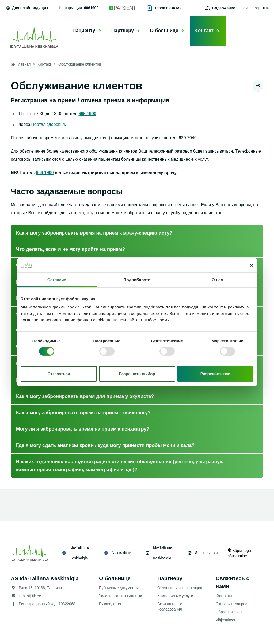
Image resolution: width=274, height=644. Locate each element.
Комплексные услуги (175, 596)
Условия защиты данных (120, 596)
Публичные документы (119, 588)
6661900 (91, 8)
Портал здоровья (48, 124)
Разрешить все (215, 374)
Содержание (224, 8)
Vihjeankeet (225, 620)
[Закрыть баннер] (252, 265)
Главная (23, 64)
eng (256, 8)
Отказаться (59, 374)
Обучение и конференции (180, 588)
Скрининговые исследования (170, 607)
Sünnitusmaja (206, 553)
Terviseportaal (165, 8)
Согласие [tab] (57, 280)
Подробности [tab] (137, 280)
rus (266, 8)
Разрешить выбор (137, 374)
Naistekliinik (121, 553)
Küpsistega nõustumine (239, 553)
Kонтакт (44, 64)
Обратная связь (229, 612)
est (246, 8)
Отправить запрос (231, 604)
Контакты (224, 596)
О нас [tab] (217, 280)
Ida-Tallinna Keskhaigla (79, 553)
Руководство (110, 604)
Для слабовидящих (27, 8)
